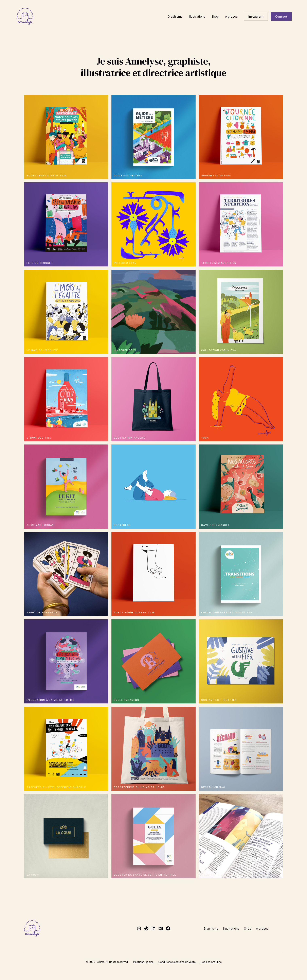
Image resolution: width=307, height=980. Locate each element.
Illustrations (197, 16)
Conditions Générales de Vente (177, 962)
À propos (231, 16)
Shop (215, 16)
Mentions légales (143, 962)
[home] (25, 16)
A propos (262, 928)
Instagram (256, 16)
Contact (281, 16)
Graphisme (175, 16)
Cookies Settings (211, 962)
